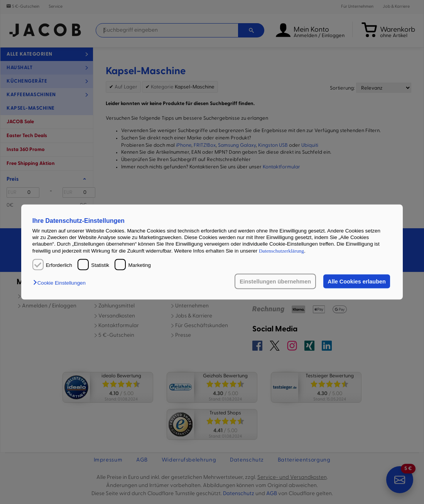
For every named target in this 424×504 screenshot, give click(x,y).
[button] (61, 283)
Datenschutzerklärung (281, 250)
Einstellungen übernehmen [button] (275, 282)
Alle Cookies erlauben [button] (356, 282)
